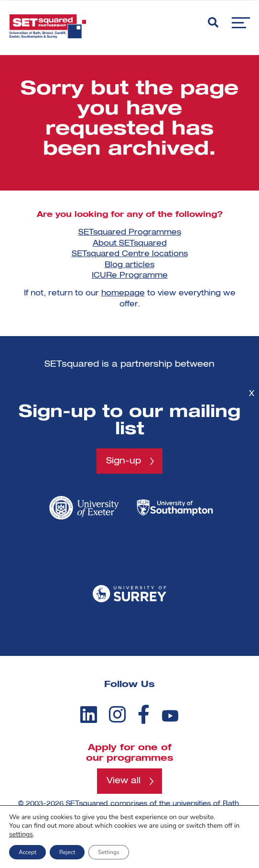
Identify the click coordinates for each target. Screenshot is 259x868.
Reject (67, 852)
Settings (108, 852)
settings (21, 834)
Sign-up (124, 461)
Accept (27, 852)
